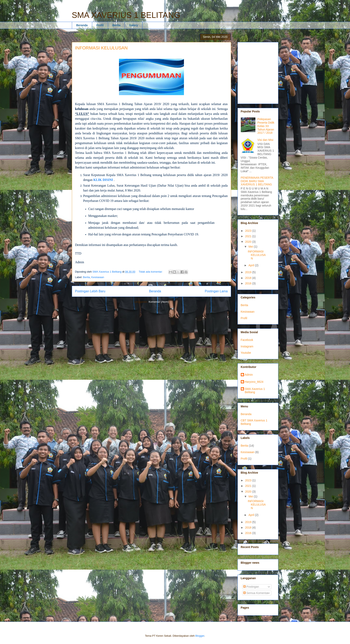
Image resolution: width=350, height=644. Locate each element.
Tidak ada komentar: (151, 272)
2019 (249, 272)
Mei (251, 247)
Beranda (82, 25)
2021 (249, 236)
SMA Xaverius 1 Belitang (255, 391)
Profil (100, 25)
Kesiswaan (98, 277)
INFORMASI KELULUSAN (101, 48)
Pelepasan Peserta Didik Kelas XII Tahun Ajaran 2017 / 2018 (266, 126)
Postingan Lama (216, 291)
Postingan (251, 587)
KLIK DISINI (103, 180)
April (252, 265)
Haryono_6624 (254, 382)
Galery (134, 25)
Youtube (246, 353)
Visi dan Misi (265, 140)
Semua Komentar (256, 593)
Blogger (200, 636)
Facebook (247, 340)
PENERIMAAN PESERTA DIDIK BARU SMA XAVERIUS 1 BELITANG (257, 181)
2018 (249, 278)
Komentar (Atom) (159, 302)
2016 (249, 283)
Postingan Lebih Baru (90, 291)
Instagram (247, 346)
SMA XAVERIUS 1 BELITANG (126, 15)
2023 (249, 231)
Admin (249, 375)
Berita (116, 25)
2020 (249, 242)
